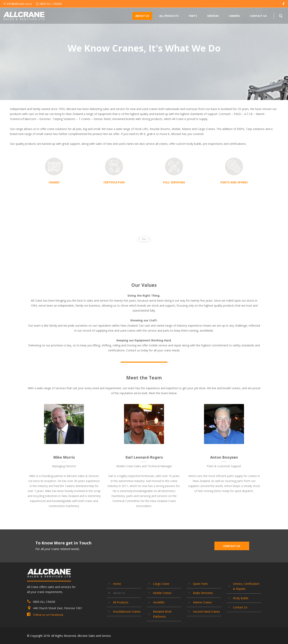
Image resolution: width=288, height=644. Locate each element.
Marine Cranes (202, 602)
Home (117, 584)
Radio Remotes (203, 593)
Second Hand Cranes (206, 611)
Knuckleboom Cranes (127, 611)
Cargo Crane (161, 584)
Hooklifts (159, 602)
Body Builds (241, 598)
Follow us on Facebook (48, 615)
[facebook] (283, 4)
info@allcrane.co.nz (19, 4)
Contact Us (240, 607)
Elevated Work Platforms (162, 614)
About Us (119, 593)
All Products (121, 602)
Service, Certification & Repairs (246, 586)
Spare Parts (200, 584)
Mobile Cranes (162, 593)
